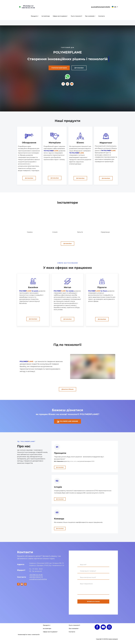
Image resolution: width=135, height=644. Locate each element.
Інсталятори (46, 16)
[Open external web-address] (67, 77)
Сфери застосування (60, 16)
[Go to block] (30, 221)
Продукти (34, 16)
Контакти (102, 16)
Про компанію (90, 16)
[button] (27, 7)
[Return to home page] (68, 7)
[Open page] (29, 631)
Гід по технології (76, 16)
